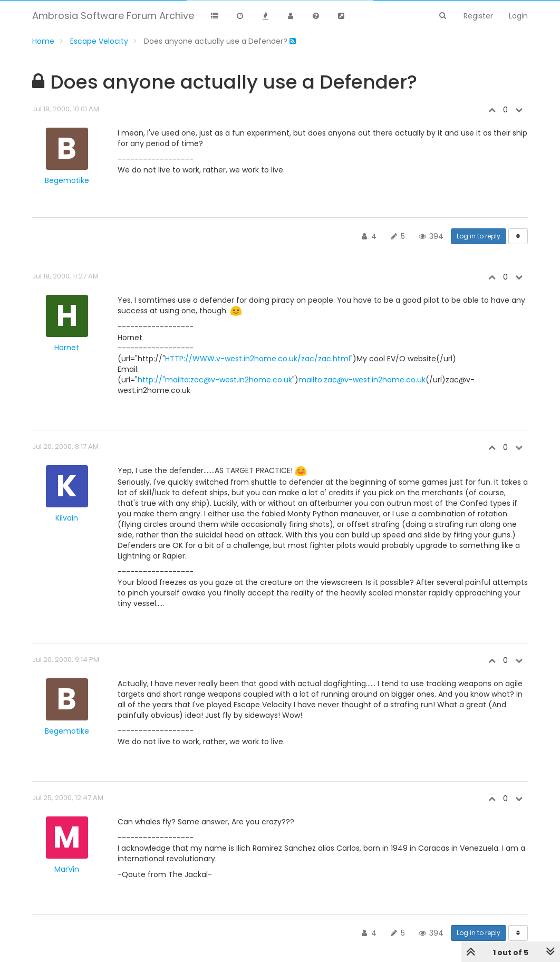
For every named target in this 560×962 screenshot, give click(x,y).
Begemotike (67, 180)
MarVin (67, 869)
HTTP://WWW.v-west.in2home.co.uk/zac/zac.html (258, 359)
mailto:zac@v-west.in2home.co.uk (362, 380)
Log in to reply (479, 236)
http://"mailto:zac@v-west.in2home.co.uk (215, 380)
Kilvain (67, 518)
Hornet (67, 348)
